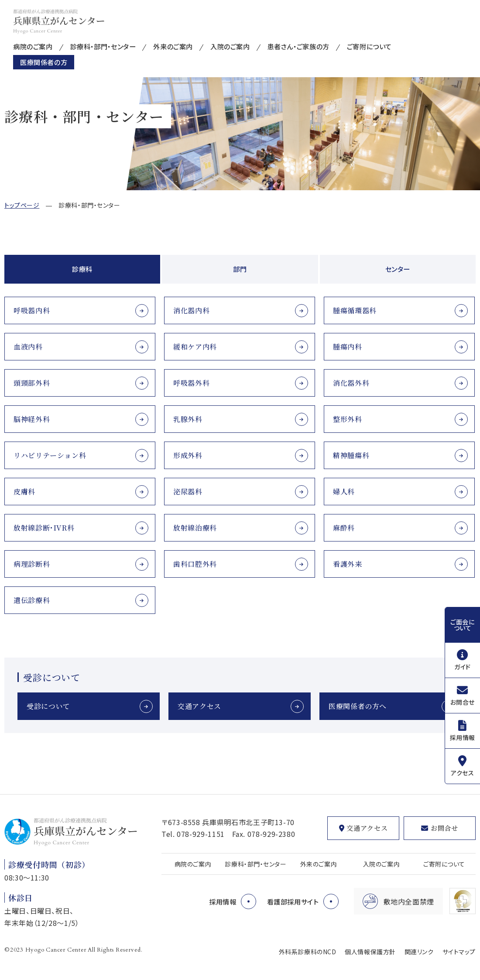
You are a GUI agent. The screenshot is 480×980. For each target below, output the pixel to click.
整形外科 (348, 419)
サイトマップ (459, 952)
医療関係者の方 (45, 63)
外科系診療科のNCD (308, 952)
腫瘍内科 (348, 347)
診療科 (82, 269)
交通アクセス (199, 706)
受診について (48, 706)
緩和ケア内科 (195, 347)
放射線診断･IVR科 (44, 528)
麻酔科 (344, 528)
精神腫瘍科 (351, 455)
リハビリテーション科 (50, 455)
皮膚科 (24, 492)
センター (398, 269)
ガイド (463, 667)
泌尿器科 (188, 492)
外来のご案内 (182, 47)
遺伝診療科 (32, 600)
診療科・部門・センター (108, 47)
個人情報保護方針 (370, 952)
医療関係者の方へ (358, 706)
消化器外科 (351, 383)
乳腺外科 (188, 419)
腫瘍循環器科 (355, 310)
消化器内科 (191, 310)
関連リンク (419, 952)
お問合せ (463, 702)
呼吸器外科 (191, 383)
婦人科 (344, 492)
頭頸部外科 (32, 383)
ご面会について (462, 625)
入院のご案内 (242, 47)
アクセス (462, 773)
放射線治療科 (195, 528)
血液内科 (28, 347)
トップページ (22, 205)
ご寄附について (388, 47)
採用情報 (463, 737)
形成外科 (188, 455)
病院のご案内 (34, 47)
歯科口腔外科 (195, 564)
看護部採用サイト (291, 901)
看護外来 (348, 564)
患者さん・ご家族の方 (314, 47)
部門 (240, 269)
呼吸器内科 (32, 310)
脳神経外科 (32, 419)
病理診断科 (32, 564)
